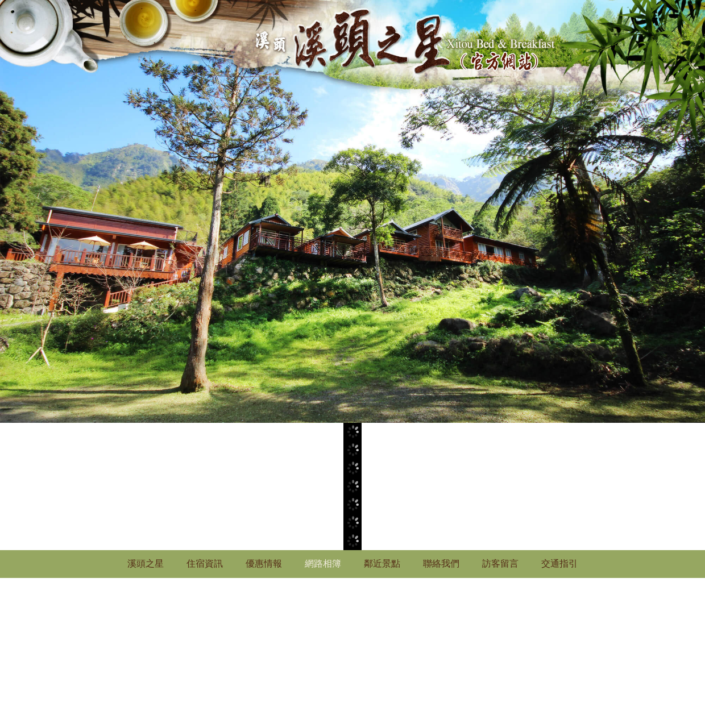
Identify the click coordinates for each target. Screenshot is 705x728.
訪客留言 (500, 563)
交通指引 (559, 563)
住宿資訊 (205, 563)
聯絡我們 (441, 563)
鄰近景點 (382, 563)
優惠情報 (264, 563)
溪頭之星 (146, 563)
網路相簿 (323, 563)
